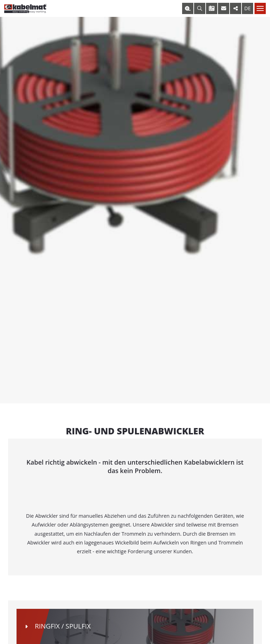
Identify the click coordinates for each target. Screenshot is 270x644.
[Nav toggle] (260, 8)
